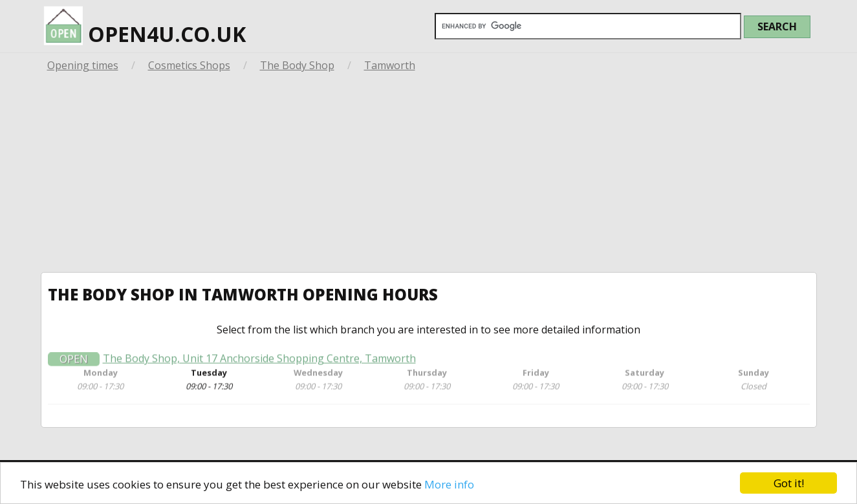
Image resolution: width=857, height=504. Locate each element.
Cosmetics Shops (189, 65)
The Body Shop (297, 65)
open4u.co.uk (145, 24)
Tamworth (390, 65)
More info (449, 484)
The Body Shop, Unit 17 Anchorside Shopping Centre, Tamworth (259, 362)
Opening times (83, 65)
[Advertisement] (429, 175)
